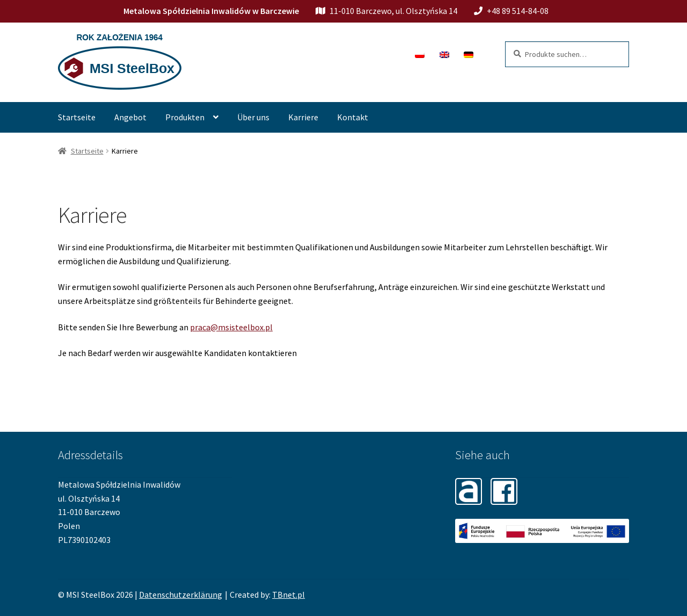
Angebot (130, 117)
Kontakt (353, 117)
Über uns (253, 117)
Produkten (185, 117)
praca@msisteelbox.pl (231, 327)
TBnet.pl (288, 595)
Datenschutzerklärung (181, 595)
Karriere (303, 117)
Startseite (77, 117)
